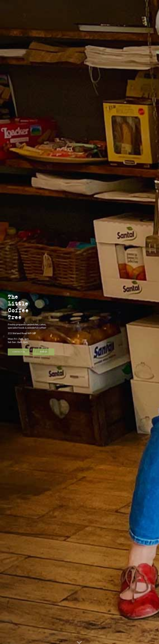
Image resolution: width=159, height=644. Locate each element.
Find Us (44, 352)
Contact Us (19, 352)
